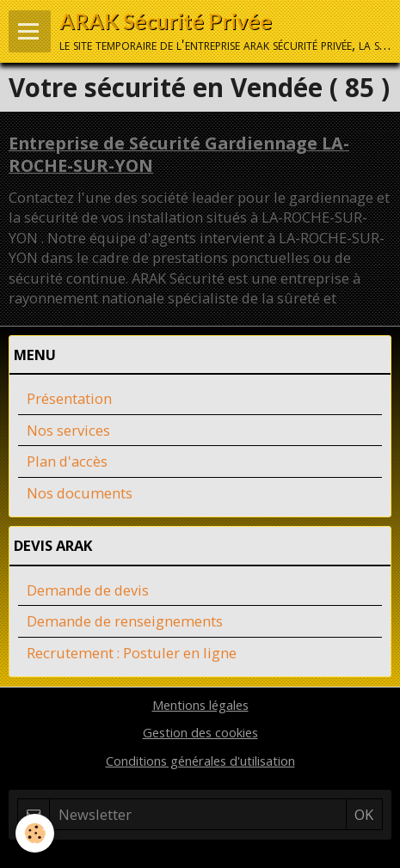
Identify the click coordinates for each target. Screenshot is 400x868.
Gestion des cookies (200, 732)
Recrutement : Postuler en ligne (132, 653)
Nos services (68, 430)
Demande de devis (88, 590)
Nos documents (80, 493)
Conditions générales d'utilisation (200, 761)
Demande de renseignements (125, 621)
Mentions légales (200, 705)
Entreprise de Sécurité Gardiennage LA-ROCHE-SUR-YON (179, 154)
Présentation (69, 398)
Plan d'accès (67, 461)
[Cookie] (35, 833)
